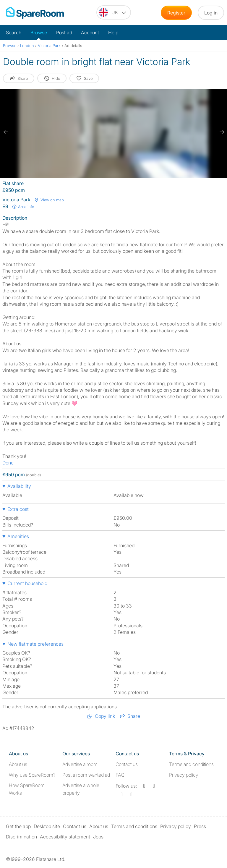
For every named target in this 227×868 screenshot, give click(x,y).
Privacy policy (184, 775)
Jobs (98, 837)
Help (113, 33)
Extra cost (18, 509)
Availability (19, 486)
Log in (211, 13)
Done (8, 463)
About (18, 764)
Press (200, 826)
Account (90, 33)
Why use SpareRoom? (32, 775)
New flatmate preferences (35, 644)
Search (14, 33)
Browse (39, 33)
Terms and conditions (191, 764)
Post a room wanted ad (86, 775)
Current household (27, 583)
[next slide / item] (221, 132)
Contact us (127, 764)
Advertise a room (80, 764)
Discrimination (21, 837)
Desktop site (47, 826)
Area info (23, 207)
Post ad (64, 33)
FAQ (120, 775)
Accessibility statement (65, 837)
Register (176, 13)
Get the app (18, 826)
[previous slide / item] (6, 132)
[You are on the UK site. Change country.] (114, 12)
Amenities (18, 536)
